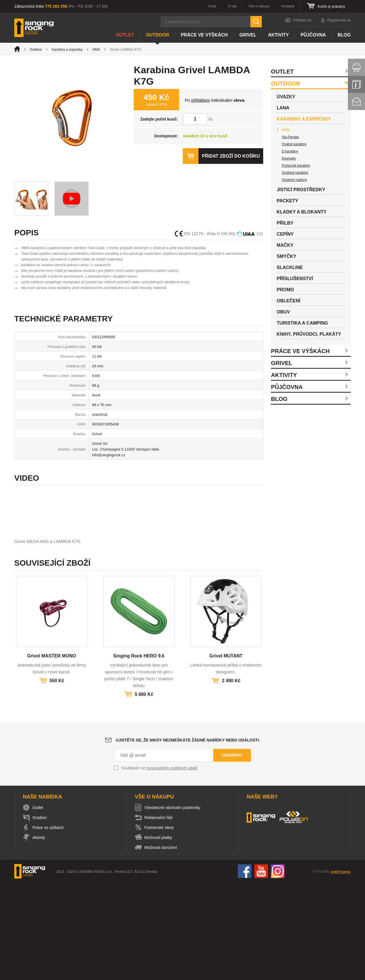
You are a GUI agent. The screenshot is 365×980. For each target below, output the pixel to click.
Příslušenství (295, 279)
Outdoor (157, 35)
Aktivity (278, 35)
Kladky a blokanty (302, 212)
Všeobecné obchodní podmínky (174, 905)
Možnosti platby (160, 935)
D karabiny (290, 151)
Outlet (125, 35)
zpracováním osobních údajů (172, 865)
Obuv (283, 312)
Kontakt (356, 101)
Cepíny (285, 234)
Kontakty (288, 6)
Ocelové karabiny (295, 173)
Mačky (285, 245)
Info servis (356, 84)
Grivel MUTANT (226, 753)
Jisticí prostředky (301, 190)
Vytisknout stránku (356, 67)
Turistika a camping (302, 323)
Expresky (289, 158)
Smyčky (286, 256)
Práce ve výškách (204, 35)
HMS (96, 50)
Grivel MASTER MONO (52, 753)
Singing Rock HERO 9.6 (139, 753)
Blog (344, 35)
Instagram (278, 968)
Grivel (248, 35)
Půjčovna (313, 35)
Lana (283, 108)
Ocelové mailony (294, 180)
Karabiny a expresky (67, 50)
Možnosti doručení (162, 945)
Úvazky (286, 97)
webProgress (341, 969)
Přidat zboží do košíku (230, 156)
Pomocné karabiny (296, 166)
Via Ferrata (290, 137)
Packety (287, 201)
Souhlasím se (159, 865)
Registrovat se (339, 20)
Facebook (245, 968)
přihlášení (201, 100)
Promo (285, 290)
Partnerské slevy (160, 925)
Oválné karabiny (294, 144)
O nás (232, 6)
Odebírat (232, 852)
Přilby (285, 223)
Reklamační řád (160, 915)
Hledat (256, 22)
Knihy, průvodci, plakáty (309, 334)
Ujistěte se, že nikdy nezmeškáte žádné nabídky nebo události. (188, 837)
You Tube (261, 968)
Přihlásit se (302, 20)
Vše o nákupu (259, 6)
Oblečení (288, 301)
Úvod (212, 6)
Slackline (290, 267)
